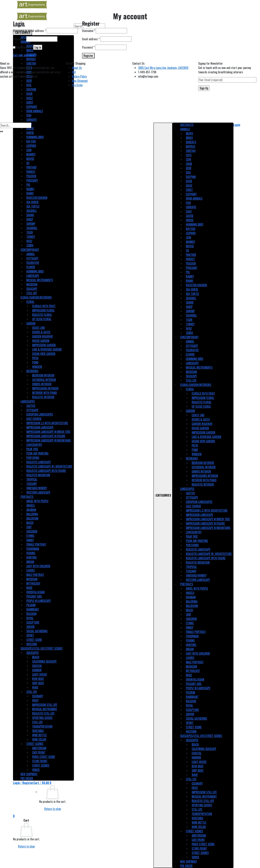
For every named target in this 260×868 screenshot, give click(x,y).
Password (19, 39)
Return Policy (79, 76)
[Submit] (1, 131)
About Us (77, 68)
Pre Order (77, 85)
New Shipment (80, 81)
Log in (38, 47)
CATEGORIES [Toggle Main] (163, 495)
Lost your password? (24, 55)
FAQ (74, 72)
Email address (91, 39)
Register (88, 56)
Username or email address (29, 31)
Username (89, 31)
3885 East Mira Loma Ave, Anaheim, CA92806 (163, 68)
